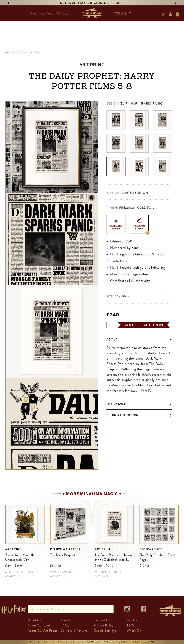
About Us (34, 620)
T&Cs (131, 625)
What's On (134, 631)
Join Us (132, 620)
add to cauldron (144, 325)
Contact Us (102, 620)
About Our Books (40, 625)
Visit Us (66, 620)
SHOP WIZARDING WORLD (22, 53)
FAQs (65, 625)
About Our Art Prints (43, 631)
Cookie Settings (105, 631)
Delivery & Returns (74, 631)
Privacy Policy (104, 625)
